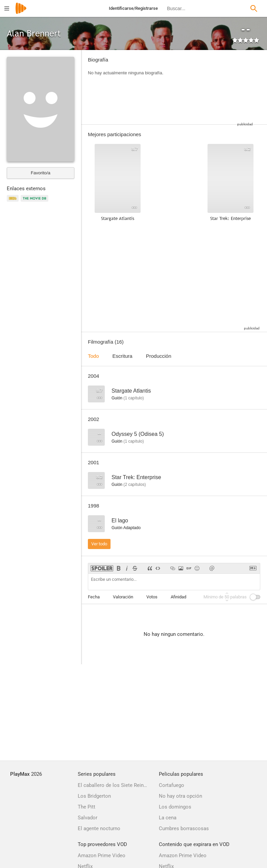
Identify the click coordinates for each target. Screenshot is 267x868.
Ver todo (99, 544)
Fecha (94, 597)
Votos (152, 597)
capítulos (135, 485)
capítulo (133, 398)
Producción (159, 356)
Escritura (123, 356)
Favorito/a (41, 173)
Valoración (123, 597)
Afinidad (178, 597)
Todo (93, 356)
